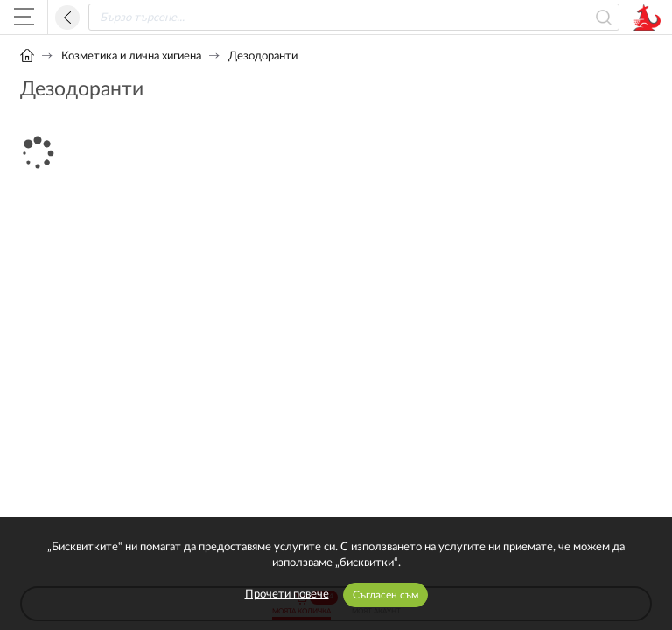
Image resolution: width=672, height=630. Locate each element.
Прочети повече (287, 595)
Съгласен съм (385, 595)
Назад (67, 17)
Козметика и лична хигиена (131, 56)
